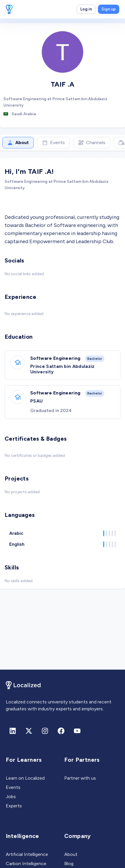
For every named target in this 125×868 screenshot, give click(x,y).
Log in (86, 9)
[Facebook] (61, 731)
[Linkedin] (13, 731)
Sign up (109, 9)
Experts (14, 806)
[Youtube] (77, 731)
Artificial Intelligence (27, 854)
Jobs (11, 797)
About (18, 143)
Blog (69, 864)
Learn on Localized (25, 778)
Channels (92, 143)
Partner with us (80, 778)
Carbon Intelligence (26, 864)
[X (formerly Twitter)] (29, 731)
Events (53, 143)
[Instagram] (45, 731)
